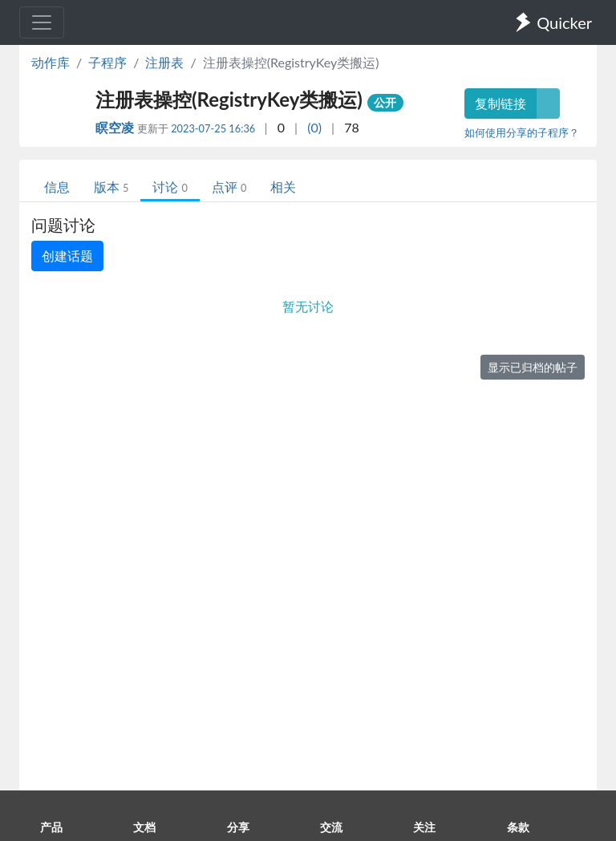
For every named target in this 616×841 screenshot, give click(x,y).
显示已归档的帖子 (533, 367)
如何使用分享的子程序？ (522, 132)
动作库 (51, 62)
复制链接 (500, 103)
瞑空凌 (116, 127)
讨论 (170, 187)
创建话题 (67, 256)
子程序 (107, 62)
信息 (57, 187)
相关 (283, 187)
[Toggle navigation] (42, 22)
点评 (229, 187)
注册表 (164, 62)
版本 (111, 187)
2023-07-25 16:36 (213, 128)
